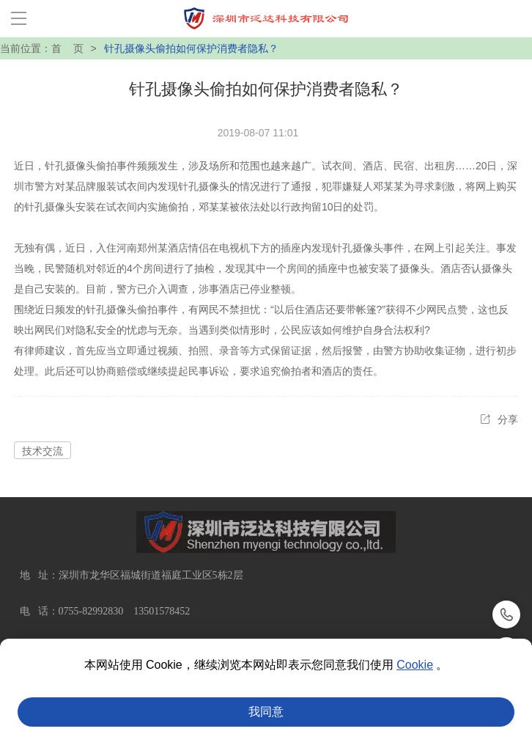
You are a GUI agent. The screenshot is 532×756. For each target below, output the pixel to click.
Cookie (415, 665)
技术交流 (43, 451)
